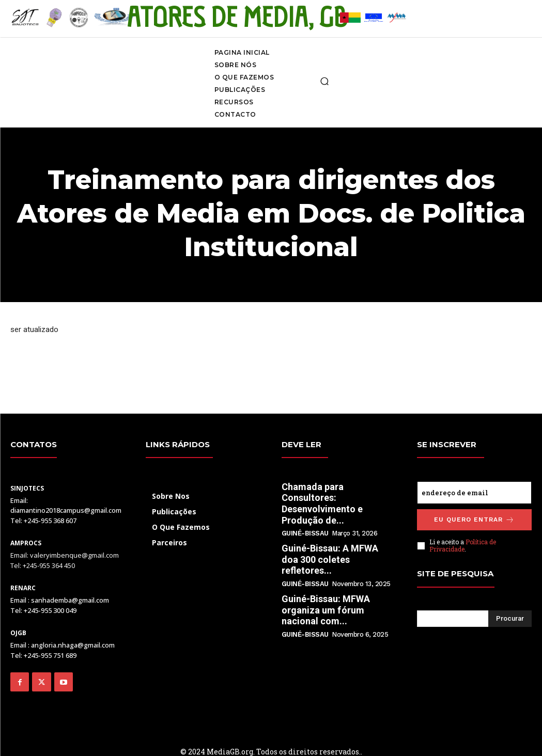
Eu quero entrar (474, 520)
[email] (474, 493)
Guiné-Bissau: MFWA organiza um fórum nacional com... (326, 610)
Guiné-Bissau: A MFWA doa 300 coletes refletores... (330, 559)
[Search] (510, 619)
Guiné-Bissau (305, 533)
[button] (324, 81)
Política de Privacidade (463, 545)
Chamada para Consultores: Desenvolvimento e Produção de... (322, 503)
